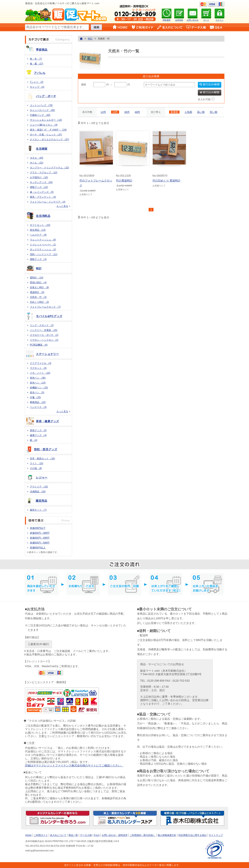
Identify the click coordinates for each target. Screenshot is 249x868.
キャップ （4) (37, 87)
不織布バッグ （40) (40, 115)
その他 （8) (36, 468)
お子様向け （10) (39, 177)
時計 (39, 268)
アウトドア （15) (39, 487)
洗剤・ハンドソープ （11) (44, 254)
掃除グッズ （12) (39, 187)
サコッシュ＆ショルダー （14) (46, 120)
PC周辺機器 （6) (39, 345)
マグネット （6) (38, 368)
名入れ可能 (204, 99)
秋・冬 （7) (36, 59)
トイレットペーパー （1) (43, 245)
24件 (115, 112)
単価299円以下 (38, 528)
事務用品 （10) (38, 402)
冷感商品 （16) (38, 492)
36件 (127, 112)
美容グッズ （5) (38, 430)
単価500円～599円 (40, 543)
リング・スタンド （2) (42, 325)
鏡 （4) (34, 440)
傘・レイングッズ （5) (42, 192)
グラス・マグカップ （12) (44, 173)
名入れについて (58, 835)
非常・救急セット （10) (42, 459)
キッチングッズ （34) (41, 182)
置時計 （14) (37, 278)
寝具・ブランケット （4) (43, 197)
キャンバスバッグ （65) (42, 110)
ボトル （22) (37, 163)
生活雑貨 (42, 149)
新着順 (174, 112)
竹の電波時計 (124, 181)
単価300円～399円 (40, 533)
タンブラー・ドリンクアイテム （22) (50, 168)
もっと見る (62, 206)
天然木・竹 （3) (38, 297)
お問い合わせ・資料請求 (115, 835)
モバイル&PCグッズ (49, 316)
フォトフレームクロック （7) (45, 307)
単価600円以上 (38, 548)
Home (29, 835)
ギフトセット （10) (40, 225)
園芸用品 (41, 501)
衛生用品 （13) (38, 230)
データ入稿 (86, 835)
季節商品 (42, 50)
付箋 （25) (35, 397)
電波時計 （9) (37, 292)
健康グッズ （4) (38, 435)
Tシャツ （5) (37, 82)
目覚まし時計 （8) (39, 287)
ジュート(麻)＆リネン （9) (44, 125)
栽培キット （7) (38, 510)
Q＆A (97, 835)
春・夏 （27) (37, 64)
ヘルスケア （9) (38, 235)
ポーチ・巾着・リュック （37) (46, 135)
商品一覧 (73, 835)
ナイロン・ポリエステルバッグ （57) (50, 139)
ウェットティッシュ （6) (43, 240)
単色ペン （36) (38, 378)
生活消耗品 (43, 216)
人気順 (188, 112)
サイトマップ (216, 835)
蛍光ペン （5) (37, 392)
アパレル (40, 73)
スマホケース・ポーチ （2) (44, 335)
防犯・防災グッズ (46, 449)
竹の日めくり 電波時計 (167, 181)
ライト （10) (37, 463)
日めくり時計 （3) (39, 302)
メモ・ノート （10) (40, 373)
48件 (137, 112)
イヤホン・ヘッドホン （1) (44, 340)
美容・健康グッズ (47, 421)
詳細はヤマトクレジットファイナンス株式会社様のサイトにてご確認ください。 (74, 765)
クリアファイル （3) (41, 363)
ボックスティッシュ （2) (43, 249)
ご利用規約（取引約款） (143, 835)
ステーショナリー (47, 354)
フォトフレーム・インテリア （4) (48, 202)
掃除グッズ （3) (38, 259)
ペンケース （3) (38, 407)
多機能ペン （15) (39, 388)
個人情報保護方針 (167, 835)
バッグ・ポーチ (46, 96)
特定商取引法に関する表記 (193, 835)
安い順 (214, 112)
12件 (103, 112)
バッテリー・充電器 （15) (44, 330)
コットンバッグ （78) (41, 105)
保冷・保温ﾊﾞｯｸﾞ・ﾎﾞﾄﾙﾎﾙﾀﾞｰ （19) (48, 130)
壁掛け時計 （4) (38, 282)
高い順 (201, 112)
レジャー (42, 477)
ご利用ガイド (41, 835)
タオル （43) (37, 158)
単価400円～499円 (40, 538)
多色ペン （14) (38, 383)
